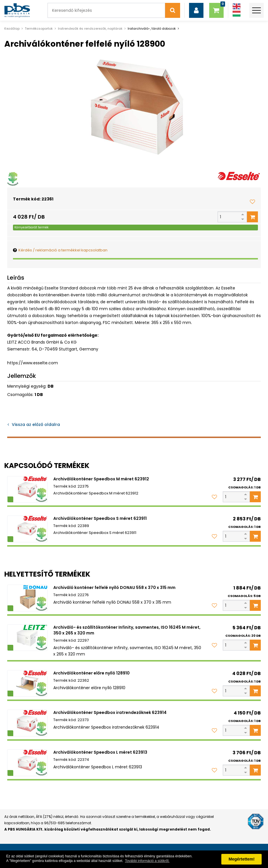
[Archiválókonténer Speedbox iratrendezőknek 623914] (27, 723)
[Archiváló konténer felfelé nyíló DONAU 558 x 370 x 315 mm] (27, 598)
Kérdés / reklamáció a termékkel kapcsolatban (63, 250)
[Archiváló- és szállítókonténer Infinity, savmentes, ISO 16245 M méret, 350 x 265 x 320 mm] (27, 638)
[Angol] (237, 6)
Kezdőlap (12, 29)
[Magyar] (237, 14)
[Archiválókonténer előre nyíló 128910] (27, 684)
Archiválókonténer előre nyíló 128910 (91, 673)
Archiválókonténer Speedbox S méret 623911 (100, 518)
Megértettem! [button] (241, 859)
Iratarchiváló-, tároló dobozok (152, 29)
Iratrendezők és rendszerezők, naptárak (90, 29)
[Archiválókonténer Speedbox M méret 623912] (27, 489)
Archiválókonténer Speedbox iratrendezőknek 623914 (110, 712)
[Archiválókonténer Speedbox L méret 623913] (27, 763)
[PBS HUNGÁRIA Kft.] (17, 10)
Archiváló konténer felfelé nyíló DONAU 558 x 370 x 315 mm (114, 587)
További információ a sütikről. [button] (147, 861)
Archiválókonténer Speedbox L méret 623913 (100, 752)
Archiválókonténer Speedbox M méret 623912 (101, 479)
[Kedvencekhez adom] (252, 202)
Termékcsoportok (39, 29)
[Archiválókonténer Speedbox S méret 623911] (27, 529)
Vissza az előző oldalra (36, 424)
